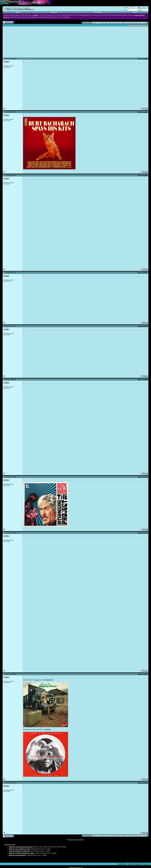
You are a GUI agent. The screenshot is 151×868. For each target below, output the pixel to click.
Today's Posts (98, 12)
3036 (116, 23)
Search (135, 12)
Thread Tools (132, 25)
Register (18, 12)
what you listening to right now (19, 851)
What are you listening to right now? (21, 847)
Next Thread (80, 840)
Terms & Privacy (122, 864)
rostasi (6, 62)
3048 (133, 23)
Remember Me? (143, 8)
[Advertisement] (21, 42)
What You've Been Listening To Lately (21, 853)
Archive (145, 864)
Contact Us (131, 864)
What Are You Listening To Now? (20, 849)
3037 (119, 23)
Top (149, 864)
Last (144, 23)
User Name (126, 8)
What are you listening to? (18, 855)
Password (125, 10)
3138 (139, 23)
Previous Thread (72, 840)
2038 (100, 23)
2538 (103, 23)
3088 (136, 23)
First (95, 23)
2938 (106, 23)
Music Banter (8, 8)
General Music (26, 8)
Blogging (53, 12)
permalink (145, 59)
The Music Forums (17, 8)
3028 (113, 23)
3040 (130, 23)
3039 (126, 23)
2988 (110, 23)
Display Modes (142, 25)
